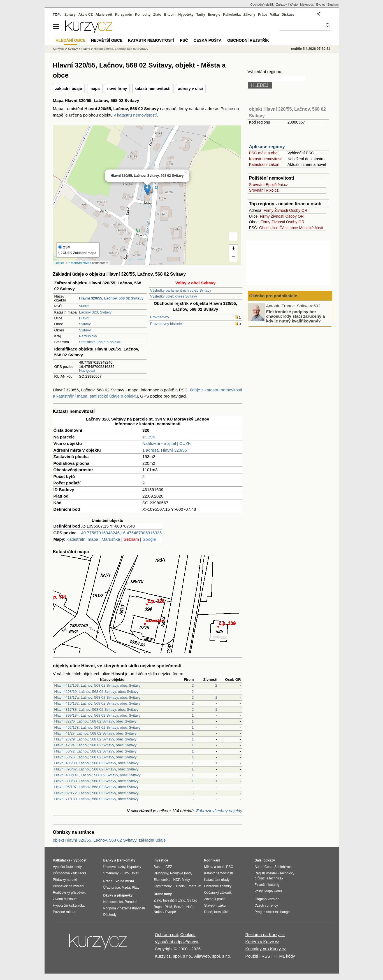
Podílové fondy (181, 873)
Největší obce (107, 40)
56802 (84, 306)
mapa (95, 89)
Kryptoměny (163, 886)
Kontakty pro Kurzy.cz (265, 949)
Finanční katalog (267, 885)
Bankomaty (126, 860)
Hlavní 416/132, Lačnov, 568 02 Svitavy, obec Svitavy (98, 703)
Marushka (111, 539)
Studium (333, 4)
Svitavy (85, 324)
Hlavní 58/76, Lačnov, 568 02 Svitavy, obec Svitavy (96, 757)
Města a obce (214, 867)
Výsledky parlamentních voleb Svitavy (181, 290)
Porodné (131, 902)
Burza (158, 867)
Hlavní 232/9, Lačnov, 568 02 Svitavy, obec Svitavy (96, 739)
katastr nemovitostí (152, 89)
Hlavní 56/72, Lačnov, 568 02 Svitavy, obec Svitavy (96, 751)
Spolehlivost (283, 867)
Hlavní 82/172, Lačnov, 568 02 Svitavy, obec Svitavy (97, 793)
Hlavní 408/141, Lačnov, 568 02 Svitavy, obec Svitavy (98, 775)
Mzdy (186, 880)
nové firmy (117, 89)
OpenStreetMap (80, 263)
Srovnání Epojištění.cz (269, 185)
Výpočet (80, 860)
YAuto (293, 4)
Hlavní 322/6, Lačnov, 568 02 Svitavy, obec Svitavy (96, 721)
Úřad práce (112, 888)
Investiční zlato (174, 900)
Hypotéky (186, 15)
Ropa (158, 907)
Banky (108, 860)
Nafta (190, 907)
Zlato (157, 15)
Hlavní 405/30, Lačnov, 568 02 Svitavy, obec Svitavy (97, 763)
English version (267, 899)
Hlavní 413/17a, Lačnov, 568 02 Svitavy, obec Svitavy (98, 697)
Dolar (135, 873)
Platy (136, 888)
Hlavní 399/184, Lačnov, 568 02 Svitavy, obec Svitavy (98, 715)
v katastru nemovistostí (135, 115)
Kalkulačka (232, 15)
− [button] (233, 257)
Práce (263, 15)
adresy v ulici (191, 89)
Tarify (201, 15)
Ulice (274, 228)
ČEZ (169, 867)
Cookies (188, 934)
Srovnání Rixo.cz (264, 190)
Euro (125, 873)
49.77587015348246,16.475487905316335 (122, 533)
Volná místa (125, 881)
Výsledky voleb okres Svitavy (174, 296)
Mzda (126, 888)
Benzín (179, 907)
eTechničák (275, 878)
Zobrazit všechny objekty (219, 811)
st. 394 (149, 437)
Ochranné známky (218, 886)
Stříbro (192, 900)
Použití (252, 956)
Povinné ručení (64, 912)
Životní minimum (65, 899)
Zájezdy (282, 4)
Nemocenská (113, 902)
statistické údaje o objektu (114, 396)
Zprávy (70, 15)
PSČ (184, 40)
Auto (258, 867)
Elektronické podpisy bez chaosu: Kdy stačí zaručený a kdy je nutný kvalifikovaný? (296, 316)
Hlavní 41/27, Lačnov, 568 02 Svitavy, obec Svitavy (96, 733)
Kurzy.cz (59, 49)
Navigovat (87, 371)
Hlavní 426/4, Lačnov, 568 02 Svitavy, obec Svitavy (96, 745)
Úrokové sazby (114, 867)
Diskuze (288, 15)
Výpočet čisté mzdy (67, 867)
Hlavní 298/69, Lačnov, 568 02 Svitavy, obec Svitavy (97, 692)
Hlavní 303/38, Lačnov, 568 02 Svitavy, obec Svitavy (97, 781)
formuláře (221, 912)
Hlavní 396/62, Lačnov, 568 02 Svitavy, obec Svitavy (97, 769)
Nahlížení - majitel (159, 443)
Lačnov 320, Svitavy (95, 312)
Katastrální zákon (264, 164)
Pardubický (88, 336)
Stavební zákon (216, 905)
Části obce (289, 228)
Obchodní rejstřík (262, 4)
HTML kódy (284, 956)
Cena (269, 867)
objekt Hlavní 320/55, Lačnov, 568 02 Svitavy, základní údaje (109, 840)
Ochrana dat (167, 934)
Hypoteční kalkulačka (69, 905)
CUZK (185, 443)
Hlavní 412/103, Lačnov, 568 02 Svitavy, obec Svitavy (98, 685)
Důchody (110, 915)
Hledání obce (71, 40)
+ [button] (233, 249)
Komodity (143, 15)
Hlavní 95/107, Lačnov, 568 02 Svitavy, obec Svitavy (97, 787)
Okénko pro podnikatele (273, 296)
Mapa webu (273, 891)
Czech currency (266, 905)
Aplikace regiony (267, 147)
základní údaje (69, 89)
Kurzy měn (123, 15)
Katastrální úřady (217, 880)
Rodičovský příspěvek (69, 893)
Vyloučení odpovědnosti (177, 942)
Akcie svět (104, 15)
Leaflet (59, 263)
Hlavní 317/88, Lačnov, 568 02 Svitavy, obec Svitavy (97, 710)
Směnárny (111, 873)
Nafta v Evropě (165, 912)
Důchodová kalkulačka (70, 873)
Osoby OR (298, 210)
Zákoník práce (215, 899)
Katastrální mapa (82, 539)
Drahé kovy (163, 894)
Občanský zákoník (218, 893)
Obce (264, 228)
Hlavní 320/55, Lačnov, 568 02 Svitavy (121, 49)
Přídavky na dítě (65, 880)
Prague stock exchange (272, 912)
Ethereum (194, 886)
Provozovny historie (166, 324)
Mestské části (311, 228)
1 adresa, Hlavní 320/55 (165, 450)
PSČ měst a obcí (264, 153)
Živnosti (281, 210)
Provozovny (160, 317)
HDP (177, 880)
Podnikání (212, 860)
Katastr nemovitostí (266, 159)
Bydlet (321, 4)
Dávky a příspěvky (118, 895)
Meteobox (307, 4)
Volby (259, 891)
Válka (274, 15)
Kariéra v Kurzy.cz (262, 942)
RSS (266, 956)
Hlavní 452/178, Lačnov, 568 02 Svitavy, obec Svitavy (98, 727)
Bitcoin (170, 15)
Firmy (269, 210)
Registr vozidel (266, 873)
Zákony (249, 15)
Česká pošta (208, 40)
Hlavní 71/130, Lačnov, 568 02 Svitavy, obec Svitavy (97, 799)
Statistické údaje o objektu (100, 342)
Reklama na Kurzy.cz (265, 934)
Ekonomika (162, 880)
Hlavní (84, 318)
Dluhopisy (161, 873)
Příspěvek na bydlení (69, 886)
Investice (161, 860)
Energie (214, 15)
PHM (169, 907)
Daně (208, 912)
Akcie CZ (86, 15)
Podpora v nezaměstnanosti (124, 908)
